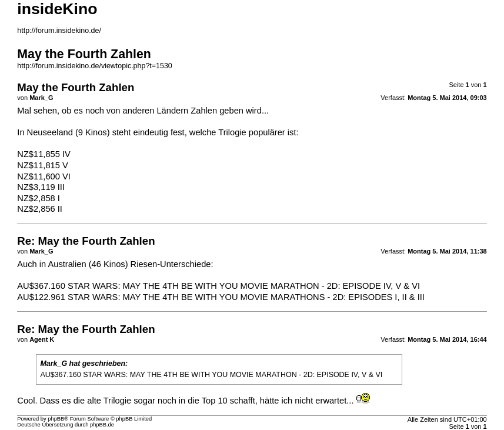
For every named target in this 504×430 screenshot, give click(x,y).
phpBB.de (102, 425)
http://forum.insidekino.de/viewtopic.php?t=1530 (94, 66)
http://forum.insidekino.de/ (59, 31)
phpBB (56, 419)
